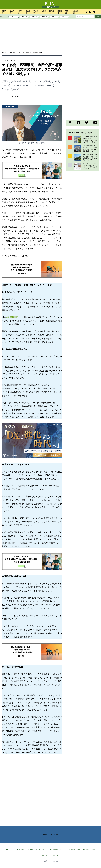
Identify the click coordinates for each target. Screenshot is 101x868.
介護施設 (41, 86)
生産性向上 (26, 81)
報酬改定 (64, 17)
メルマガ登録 (89, 850)
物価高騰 (24, 17)
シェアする (16, 96)
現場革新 (15, 90)
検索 (98, 17)
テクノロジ (14, 17)
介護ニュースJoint (51, 835)
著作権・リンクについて (37, 850)
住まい (14, 86)
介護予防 (6, 81)
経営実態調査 (12, 317)
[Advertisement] (51, 28)
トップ (10, 850)
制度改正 (54, 17)
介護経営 (34, 17)
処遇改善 (47, 81)
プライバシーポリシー (51, 855)
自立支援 (6, 90)
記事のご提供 (74, 850)
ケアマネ (32, 86)
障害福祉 (44, 17)
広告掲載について (58, 850)
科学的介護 (16, 81)
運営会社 (21, 850)
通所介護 (23, 86)
